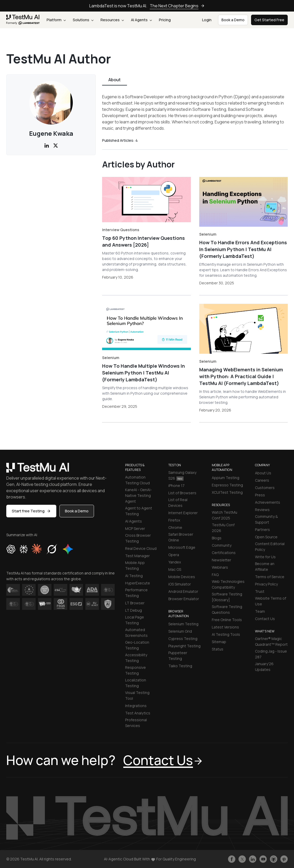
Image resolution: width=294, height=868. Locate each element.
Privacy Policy (266, 584)
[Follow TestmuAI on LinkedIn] (253, 859)
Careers (262, 480)
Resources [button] (112, 20)
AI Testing (134, 576)
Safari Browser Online (181, 537)
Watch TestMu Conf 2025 (224, 515)
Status (218, 649)
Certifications (224, 553)
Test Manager (137, 556)
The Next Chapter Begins (177, 6)
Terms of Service (270, 577)
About (115, 80)
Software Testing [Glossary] (227, 597)
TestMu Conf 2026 (223, 528)
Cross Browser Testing (138, 538)
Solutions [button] (83, 20)
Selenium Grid (180, 631)
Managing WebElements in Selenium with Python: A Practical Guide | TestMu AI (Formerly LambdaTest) (241, 376)
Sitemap (219, 642)
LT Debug (134, 610)
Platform (56, 20)
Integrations (136, 706)
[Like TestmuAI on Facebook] (232, 859)
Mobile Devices (182, 577)
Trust (260, 591)
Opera (174, 555)
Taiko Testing (180, 666)
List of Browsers (182, 493)
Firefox (174, 520)
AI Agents (141, 20)
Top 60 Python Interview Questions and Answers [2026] (143, 241)
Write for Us (265, 557)
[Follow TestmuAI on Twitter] (242, 859)
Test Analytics (138, 713)
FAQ (215, 575)
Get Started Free (269, 20)
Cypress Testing (183, 639)
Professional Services (136, 723)
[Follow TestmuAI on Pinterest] (284, 859)
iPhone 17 (176, 485)
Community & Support (266, 519)
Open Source (266, 537)
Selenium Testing (183, 624)
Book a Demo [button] (233, 20)
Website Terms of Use (271, 601)
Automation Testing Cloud (137, 480)
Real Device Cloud (141, 548)
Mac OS (175, 569)
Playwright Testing (184, 646)
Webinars (220, 567)
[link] (23, 20)
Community (222, 545)
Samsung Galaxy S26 (182, 475)
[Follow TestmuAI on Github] (274, 859)
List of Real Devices (178, 503)
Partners (262, 530)
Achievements (268, 502)
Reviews (262, 510)
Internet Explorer (183, 513)
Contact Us (265, 619)
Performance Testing (136, 593)
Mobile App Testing (135, 565)
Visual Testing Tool (137, 695)
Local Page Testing (135, 620)
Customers (265, 488)
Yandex (175, 562)
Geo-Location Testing (137, 645)
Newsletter (221, 560)
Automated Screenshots (136, 633)
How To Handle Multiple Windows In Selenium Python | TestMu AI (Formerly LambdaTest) (143, 373)
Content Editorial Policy (270, 547)
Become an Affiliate (265, 566)
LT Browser (135, 603)
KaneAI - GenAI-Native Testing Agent (138, 495)
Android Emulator (183, 591)
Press (260, 495)
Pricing (165, 20)
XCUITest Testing (227, 492)
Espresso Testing (227, 485)
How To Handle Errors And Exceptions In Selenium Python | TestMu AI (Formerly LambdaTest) (243, 249)
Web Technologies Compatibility (228, 584)
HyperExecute (138, 583)
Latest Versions (225, 627)
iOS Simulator (180, 584)
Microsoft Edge (182, 547)
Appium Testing (226, 478)
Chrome (175, 527)
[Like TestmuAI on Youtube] (263, 859)
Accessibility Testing (136, 658)
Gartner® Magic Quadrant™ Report (271, 641)
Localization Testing (136, 683)
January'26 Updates (264, 667)
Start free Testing (31, 511)
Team (260, 611)
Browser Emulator (184, 599)
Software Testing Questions (227, 609)
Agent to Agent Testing (139, 511)
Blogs (217, 538)
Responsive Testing (135, 670)
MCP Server (135, 528)
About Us (263, 473)
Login (207, 20)
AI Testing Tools (226, 634)
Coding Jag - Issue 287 (271, 654)
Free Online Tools (227, 620)
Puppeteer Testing (178, 656)
